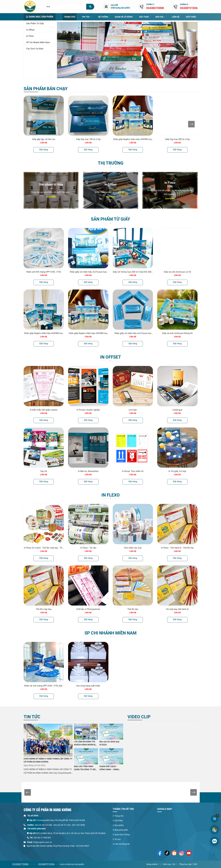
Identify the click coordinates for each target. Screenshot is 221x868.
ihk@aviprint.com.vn (43, 842)
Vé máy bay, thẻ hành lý (177, 609)
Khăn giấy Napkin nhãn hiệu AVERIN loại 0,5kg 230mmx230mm (133, 139)
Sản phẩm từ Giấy (35, 23)
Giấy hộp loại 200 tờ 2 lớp (177, 139)
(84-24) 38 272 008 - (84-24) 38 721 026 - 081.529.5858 (60, 825)
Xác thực (144, 17)
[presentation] (30, 124)
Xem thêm (51, 197)
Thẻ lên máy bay (44, 609)
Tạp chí (44, 471)
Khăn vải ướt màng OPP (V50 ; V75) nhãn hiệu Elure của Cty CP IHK (44, 686)
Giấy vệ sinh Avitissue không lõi (177, 333)
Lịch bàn (133, 410)
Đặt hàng (44, 150)
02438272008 (20, 864)
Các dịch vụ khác (35, 49)
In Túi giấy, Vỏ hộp (177, 471)
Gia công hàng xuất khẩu (88, 686)
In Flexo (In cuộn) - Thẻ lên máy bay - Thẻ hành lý (44, 548)
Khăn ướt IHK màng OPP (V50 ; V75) (44, 272)
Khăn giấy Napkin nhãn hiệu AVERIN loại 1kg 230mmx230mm (44, 333)
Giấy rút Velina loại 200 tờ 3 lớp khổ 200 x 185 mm (133, 272)
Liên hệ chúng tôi (122, 844)
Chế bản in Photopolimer (88, 609)
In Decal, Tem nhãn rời (133, 471)
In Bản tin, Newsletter (88, 471)
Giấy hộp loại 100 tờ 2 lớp (88, 139)
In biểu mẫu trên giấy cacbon (44, 410)
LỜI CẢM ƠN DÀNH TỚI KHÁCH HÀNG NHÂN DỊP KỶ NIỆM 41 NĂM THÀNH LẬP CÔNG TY (86, 743)
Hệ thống (103, 17)
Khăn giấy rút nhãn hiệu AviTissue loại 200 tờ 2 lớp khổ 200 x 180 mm (133, 333)
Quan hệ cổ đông (124, 17)
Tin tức (86, 17)
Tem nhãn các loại (133, 548)
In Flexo (30, 36)
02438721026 (46, 864)
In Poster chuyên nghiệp (88, 410)
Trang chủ (70, 17)
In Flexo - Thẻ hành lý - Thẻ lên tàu (177, 548)
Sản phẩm (119, 825)
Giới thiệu (191, 17)
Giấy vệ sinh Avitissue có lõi (177, 272)
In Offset (30, 30)
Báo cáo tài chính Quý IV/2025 (109, 743)
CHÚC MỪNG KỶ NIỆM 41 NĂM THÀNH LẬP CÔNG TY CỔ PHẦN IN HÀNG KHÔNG (48, 760)
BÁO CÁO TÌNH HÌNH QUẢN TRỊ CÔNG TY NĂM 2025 (86, 768)
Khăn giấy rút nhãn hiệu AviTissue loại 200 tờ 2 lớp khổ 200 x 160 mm (88, 272)
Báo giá (159, 17)
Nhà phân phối (121, 830)
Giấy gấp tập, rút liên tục (44, 139)
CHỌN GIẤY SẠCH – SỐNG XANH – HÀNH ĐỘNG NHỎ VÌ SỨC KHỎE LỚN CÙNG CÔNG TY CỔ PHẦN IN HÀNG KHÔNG (111, 768)
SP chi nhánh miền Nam (38, 42)
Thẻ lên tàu (133, 609)
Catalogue (177, 410)
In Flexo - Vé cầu (88, 548)
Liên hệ (176, 17)
